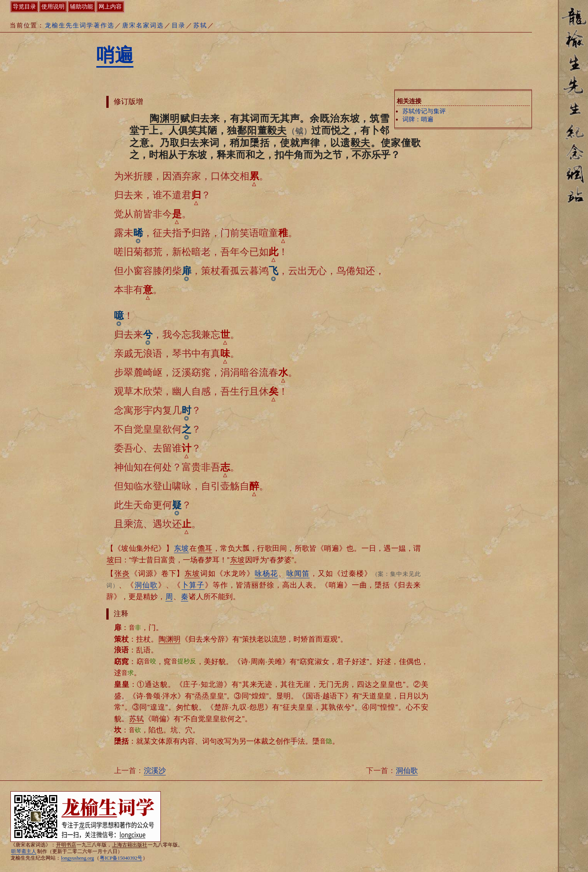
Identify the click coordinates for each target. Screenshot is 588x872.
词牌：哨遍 (418, 119)
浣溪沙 (155, 771)
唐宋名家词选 (143, 25)
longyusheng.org (78, 858)
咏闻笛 (298, 573)
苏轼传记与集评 (424, 111)
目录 (179, 25)
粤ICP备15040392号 (121, 858)
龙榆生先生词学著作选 (80, 25)
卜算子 (193, 585)
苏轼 (200, 25)
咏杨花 (266, 573)
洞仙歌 (146, 585)
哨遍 (115, 55)
